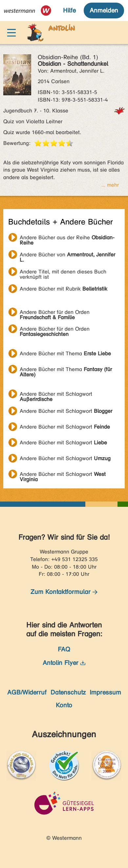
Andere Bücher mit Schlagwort (56, 395)
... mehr (110, 185)
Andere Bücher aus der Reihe (67, 238)
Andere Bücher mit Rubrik (64, 289)
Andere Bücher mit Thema (65, 353)
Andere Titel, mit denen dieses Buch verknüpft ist (63, 272)
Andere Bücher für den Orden (55, 313)
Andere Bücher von (67, 255)
